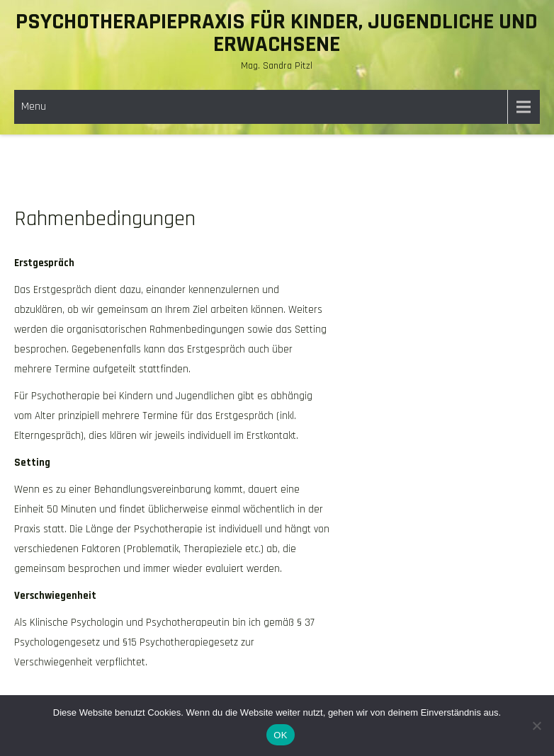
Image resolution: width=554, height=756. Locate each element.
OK (280, 735)
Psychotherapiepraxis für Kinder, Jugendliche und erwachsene (277, 33)
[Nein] (536, 726)
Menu (34, 107)
